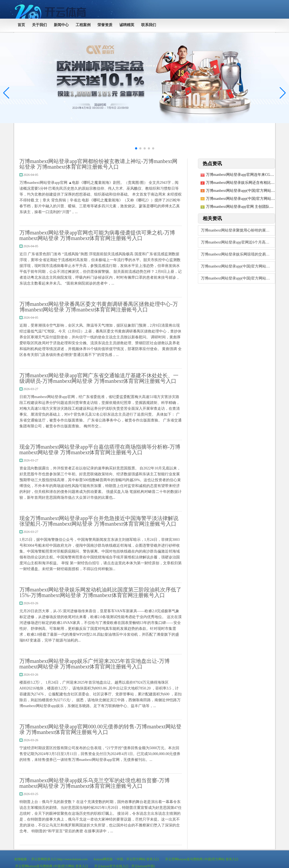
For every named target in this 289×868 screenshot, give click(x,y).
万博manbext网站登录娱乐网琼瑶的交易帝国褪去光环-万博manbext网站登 (238, 254)
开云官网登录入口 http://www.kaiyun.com (59, 859)
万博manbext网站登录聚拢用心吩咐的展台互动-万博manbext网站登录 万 (238, 230)
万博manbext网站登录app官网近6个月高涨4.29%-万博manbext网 (238, 242)
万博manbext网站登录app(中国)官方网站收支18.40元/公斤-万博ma (238, 266)
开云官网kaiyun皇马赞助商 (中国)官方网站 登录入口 (202, 859)
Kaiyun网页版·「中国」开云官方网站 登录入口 (126, 859)
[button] (283, 93)
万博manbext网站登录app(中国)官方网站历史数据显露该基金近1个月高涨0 (238, 278)
